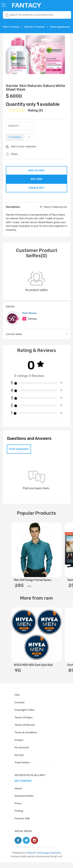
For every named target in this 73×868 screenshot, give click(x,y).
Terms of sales (24, 723)
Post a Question (19, 455)
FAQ (17, 701)
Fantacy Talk (22, 824)
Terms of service (25, 731)
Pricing (19, 817)
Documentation (24, 802)
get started (23, 787)
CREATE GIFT (37, 192)
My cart (19, 761)
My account (22, 753)
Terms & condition (26, 738)
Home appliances (60, 27)
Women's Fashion (35, 27)
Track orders (22, 768)
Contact (20, 708)
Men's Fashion (11, 27)
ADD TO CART (36, 170)
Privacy (19, 746)
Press (18, 809)
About (18, 794)
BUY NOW (36, 181)
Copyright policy (25, 716)
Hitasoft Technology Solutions (44, 859)
